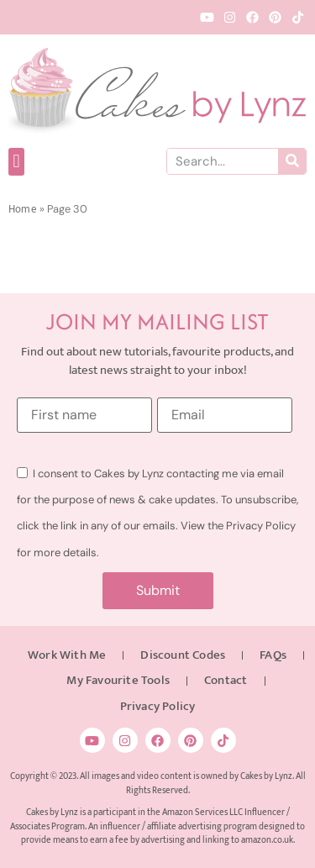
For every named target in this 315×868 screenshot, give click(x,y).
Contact (226, 680)
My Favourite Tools (118, 680)
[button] (16, 162)
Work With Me (67, 655)
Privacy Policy (158, 706)
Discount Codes (183, 655)
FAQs (273, 655)
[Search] (292, 161)
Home (23, 210)
